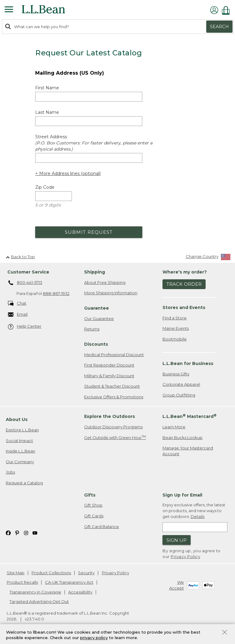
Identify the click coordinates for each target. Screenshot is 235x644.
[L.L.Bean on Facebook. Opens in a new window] (8, 532)
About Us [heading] (17, 419)
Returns (92, 329)
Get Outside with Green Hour (115, 437)
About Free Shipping (105, 282)
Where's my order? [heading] (185, 272)
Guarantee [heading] (97, 308)
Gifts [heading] (90, 495)
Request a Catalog (24, 483)
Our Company (20, 462)
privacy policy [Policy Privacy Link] (94, 638)
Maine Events (176, 328)
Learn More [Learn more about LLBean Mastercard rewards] (174, 427)
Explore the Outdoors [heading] (110, 416)
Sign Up (177, 540)
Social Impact (19, 441)
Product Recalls (22, 582)
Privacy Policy (185, 557)
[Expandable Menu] (9, 10)
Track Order (184, 284)
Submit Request (89, 232)
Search (219, 27)
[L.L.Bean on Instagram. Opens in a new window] (26, 532)
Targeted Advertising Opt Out (39, 601)
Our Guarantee (99, 318)
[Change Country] (208, 258)
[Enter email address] (195, 527)
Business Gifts (176, 374)
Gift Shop (93, 505)
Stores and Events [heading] (184, 307)
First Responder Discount (109, 365)
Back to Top (20, 257)
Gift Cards (94, 516)
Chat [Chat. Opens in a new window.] (17, 304)
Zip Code (45, 187)
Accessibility (80, 592)
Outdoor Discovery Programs (113, 427)
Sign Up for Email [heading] (182, 495)
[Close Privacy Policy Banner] (225, 633)
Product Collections (51, 573)
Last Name (47, 112)
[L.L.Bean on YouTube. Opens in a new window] (35, 532)
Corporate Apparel (181, 384)
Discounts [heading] (96, 344)
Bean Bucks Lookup (183, 437)
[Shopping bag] (227, 10)
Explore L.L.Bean (22, 430)
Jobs (10, 472)
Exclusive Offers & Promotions (114, 397)
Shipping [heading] (95, 272)
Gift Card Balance (102, 527)
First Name (47, 88)
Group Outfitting (179, 395)
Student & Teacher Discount (112, 386)
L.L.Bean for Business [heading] (188, 363)
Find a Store (175, 318)
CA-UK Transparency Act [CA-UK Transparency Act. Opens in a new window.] (69, 582)
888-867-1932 (56, 293)
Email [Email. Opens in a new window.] (18, 315)
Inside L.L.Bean (21, 451)
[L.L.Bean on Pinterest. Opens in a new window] (17, 532)
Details (198, 516)
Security (86, 573)
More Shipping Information (111, 293)
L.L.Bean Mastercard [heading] (190, 416)
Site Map (16, 573)
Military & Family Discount (109, 376)
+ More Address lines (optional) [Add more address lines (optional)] (68, 173)
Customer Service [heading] (28, 272)
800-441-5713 (25, 283)
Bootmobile (175, 339)
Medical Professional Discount (114, 355)
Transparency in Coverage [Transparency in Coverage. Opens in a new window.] (35, 592)
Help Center (25, 327)
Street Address (94, 143)
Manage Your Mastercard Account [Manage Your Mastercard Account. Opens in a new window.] (188, 451)
